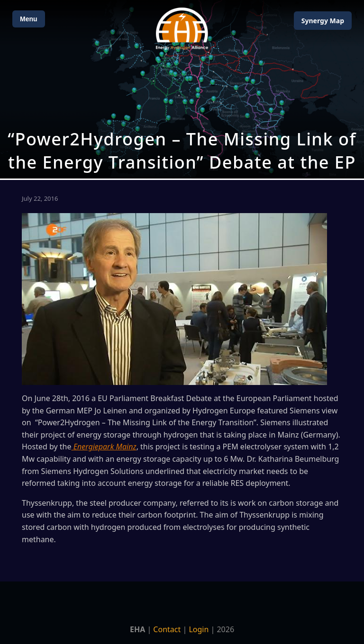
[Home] (182, 29)
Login (199, 629)
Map (323, 21)
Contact (167, 629)
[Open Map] (182, 89)
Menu (29, 19)
